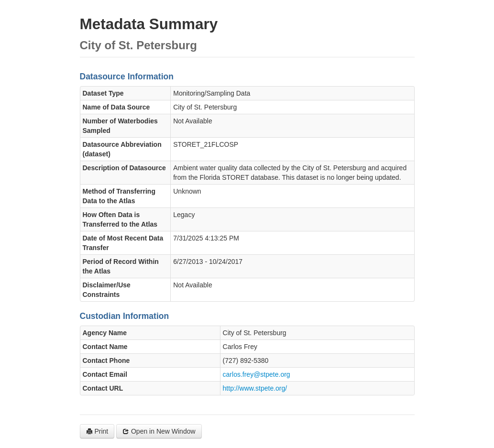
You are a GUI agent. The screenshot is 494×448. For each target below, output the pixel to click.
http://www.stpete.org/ (255, 388)
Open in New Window (159, 431)
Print (97, 431)
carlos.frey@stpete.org (257, 374)
